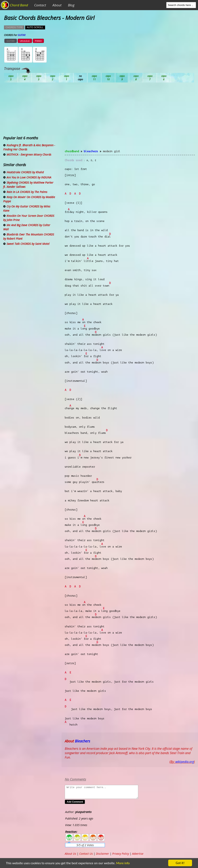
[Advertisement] (130, 118)
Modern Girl (112, 151)
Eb (108, 78)
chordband (72, 151)
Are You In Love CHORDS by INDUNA (29, 177)
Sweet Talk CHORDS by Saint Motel (28, 244)
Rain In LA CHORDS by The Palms (27, 192)
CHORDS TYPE (14, 27)
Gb (150, 78)
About (57, 5)
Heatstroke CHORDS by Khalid (25, 172)
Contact (40, 5)
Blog (71, 5)
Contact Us (86, 854)
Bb (39, 78)
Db (80, 78)
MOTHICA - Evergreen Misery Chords (29, 155)
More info (121, 863)
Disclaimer (102, 854)
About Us (70, 854)
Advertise (138, 854)
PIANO (38, 41)
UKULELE (25, 41)
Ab (11, 78)
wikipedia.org (185, 762)
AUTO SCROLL (35, 27)
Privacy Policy (121, 854)
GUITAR (11, 41)
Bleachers (91, 151)
